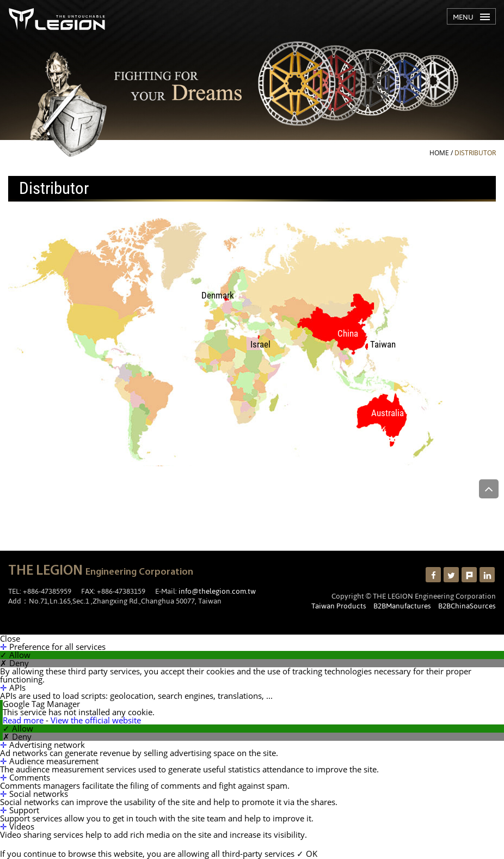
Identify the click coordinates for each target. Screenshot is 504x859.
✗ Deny (14, 663)
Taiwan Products (339, 606)
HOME (439, 153)
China (348, 334)
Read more (24, 720)
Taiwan (383, 345)
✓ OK (307, 854)
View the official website (96, 720)
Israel (260, 345)
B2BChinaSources (467, 606)
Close (10, 639)
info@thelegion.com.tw (217, 591)
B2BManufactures (402, 606)
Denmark (218, 296)
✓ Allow (15, 655)
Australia (388, 413)
